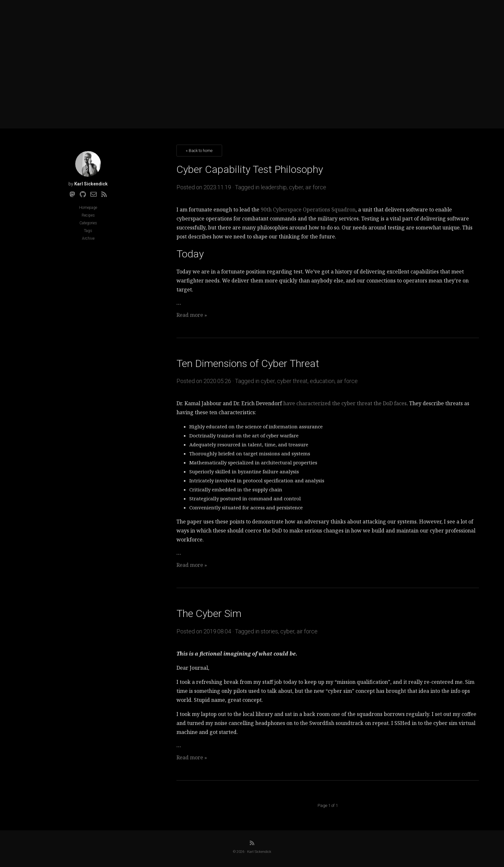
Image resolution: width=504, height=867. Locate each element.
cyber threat (292, 381)
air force (316, 187)
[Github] (83, 194)
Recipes (88, 215)
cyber (296, 187)
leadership (274, 187)
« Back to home (199, 151)
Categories (88, 223)
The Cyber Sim (209, 613)
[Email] (94, 194)
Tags (88, 231)
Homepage (88, 208)
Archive (88, 238)
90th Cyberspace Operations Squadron (308, 210)
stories (269, 631)
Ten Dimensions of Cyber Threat (248, 363)
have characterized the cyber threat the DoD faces (345, 403)
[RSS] (104, 194)
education (322, 381)
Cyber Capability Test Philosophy (250, 169)
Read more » (192, 315)
